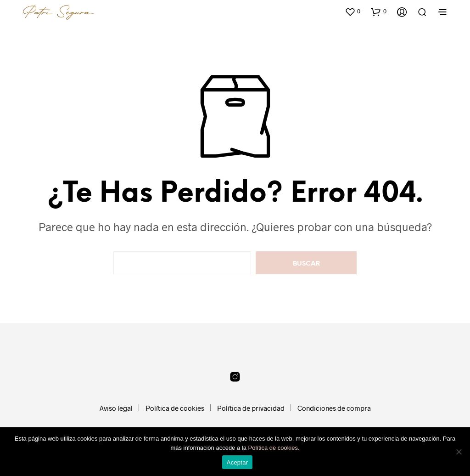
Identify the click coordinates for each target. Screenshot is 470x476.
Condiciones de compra (334, 408)
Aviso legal (116, 408)
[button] (352, 11)
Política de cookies (175, 408)
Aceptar (238, 462)
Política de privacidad (251, 408)
